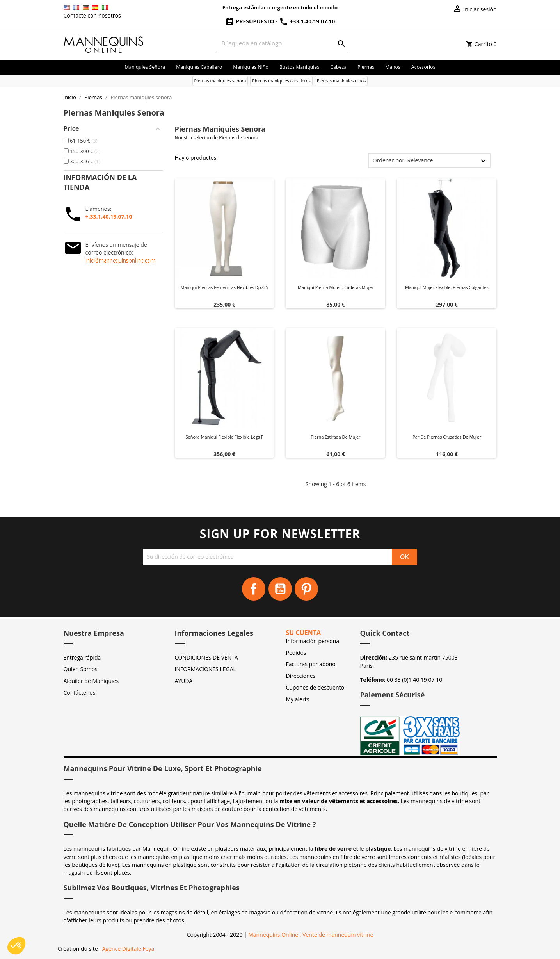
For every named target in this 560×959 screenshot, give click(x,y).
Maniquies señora (145, 67)
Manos (393, 67)
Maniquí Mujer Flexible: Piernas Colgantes (447, 287)
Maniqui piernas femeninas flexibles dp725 (225, 287)
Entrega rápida (82, 657)
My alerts (298, 699)
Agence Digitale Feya (128, 949)
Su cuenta (304, 633)
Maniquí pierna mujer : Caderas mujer (336, 287)
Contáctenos (80, 693)
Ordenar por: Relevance (403, 160)
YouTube (280, 589)
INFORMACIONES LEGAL (205, 669)
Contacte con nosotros (92, 15)
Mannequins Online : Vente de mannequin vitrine (311, 935)
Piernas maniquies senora (220, 81)
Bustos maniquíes (299, 67)
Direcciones (301, 676)
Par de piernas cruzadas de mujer (447, 437)
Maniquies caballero (199, 67)
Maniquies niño (251, 67)
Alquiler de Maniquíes (91, 681)
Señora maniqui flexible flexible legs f (225, 437)
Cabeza (338, 67)
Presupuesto (251, 21)
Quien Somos (81, 669)
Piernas (366, 67)
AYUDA (184, 681)
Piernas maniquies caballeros (281, 81)
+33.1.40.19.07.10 (307, 21)
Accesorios (423, 67)
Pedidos (296, 653)
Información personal (313, 641)
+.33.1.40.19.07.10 (109, 217)
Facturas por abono (311, 664)
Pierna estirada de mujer (335, 437)
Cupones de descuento (315, 687)
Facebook (254, 589)
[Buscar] (283, 43)
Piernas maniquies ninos (341, 81)
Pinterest (306, 589)
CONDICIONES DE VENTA (206, 657)
